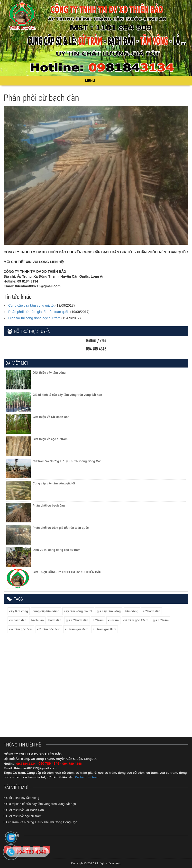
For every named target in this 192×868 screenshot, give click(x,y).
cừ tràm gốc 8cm (49, 629)
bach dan (37, 620)
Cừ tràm (81, 777)
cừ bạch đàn (151, 611)
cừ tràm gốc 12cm (136, 620)
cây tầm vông (19, 611)
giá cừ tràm (161, 620)
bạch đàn (55, 620)
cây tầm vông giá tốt (78, 611)
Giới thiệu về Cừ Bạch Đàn (25, 810)
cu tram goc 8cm (105, 629)
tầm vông (132, 611)
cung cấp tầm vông (46, 611)
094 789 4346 (31, 852)
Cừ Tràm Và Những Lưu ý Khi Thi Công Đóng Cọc (42, 822)
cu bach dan (18, 620)
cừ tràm (98, 620)
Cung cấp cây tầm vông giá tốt (31, 305)
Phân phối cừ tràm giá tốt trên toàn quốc (39, 312)
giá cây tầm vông (109, 611)
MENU (90, 81)
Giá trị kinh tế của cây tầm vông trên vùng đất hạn (41, 804)
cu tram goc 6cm (77, 629)
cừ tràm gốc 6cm (21, 629)
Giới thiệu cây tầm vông (23, 798)
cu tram (113, 620)
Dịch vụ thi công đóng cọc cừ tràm (34, 318)
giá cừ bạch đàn (77, 620)
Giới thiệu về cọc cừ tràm (24, 816)
